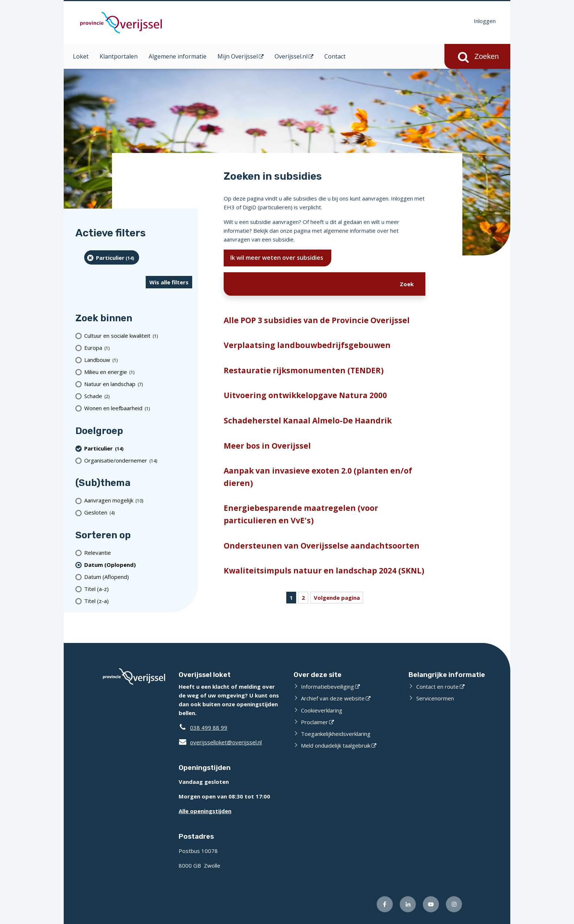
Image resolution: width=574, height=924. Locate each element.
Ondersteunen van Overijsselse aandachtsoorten (322, 546)
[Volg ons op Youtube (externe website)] (431, 904)
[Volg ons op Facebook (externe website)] (385, 904)
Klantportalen (119, 56)
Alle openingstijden (205, 811)
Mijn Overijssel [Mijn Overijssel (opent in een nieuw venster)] (238, 56)
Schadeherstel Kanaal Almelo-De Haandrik (308, 420)
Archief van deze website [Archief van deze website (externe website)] (333, 698)
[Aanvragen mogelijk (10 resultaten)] (138, 500)
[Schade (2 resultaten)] (138, 396)
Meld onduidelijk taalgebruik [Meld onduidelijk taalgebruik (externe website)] (336, 745)
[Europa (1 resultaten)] (138, 348)
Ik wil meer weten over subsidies (277, 258)
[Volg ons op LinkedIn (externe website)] (408, 904)
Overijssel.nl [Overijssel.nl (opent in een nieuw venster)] (291, 56)
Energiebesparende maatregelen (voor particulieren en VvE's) (301, 514)
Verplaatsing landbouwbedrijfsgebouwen (307, 345)
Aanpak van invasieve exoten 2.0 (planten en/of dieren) (318, 477)
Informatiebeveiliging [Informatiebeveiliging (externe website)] (327, 687)
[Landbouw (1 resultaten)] (138, 360)
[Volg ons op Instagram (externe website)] (454, 904)
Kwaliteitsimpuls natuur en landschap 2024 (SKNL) (324, 571)
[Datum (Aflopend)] (138, 577)
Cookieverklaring (322, 710)
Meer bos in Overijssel (267, 446)
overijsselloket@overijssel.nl (220, 742)
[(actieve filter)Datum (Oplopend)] (138, 564)
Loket (81, 56)
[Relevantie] (138, 552)
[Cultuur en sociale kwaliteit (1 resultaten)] (138, 336)
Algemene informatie (178, 56)
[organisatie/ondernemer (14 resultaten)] (138, 460)
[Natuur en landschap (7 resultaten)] (138, 384)
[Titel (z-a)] (138, 601)
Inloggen (485, 21)
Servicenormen (435, 698)
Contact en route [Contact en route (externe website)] (437, 687)
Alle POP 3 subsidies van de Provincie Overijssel (317, 320)
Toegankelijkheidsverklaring (336, 734)
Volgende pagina (337, 598)
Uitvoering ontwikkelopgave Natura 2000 (305, 395)
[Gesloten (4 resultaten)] (138, 512)
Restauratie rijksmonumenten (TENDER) (304, 370)
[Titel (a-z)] (138, 589)
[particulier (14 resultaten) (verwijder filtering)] (112, 257)
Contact (335, 56)
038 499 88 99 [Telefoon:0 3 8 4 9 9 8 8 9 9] (209, 727)
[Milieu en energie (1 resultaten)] (138, 372)
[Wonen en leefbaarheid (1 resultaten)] (138, 408)
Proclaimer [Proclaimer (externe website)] (314, 722)
